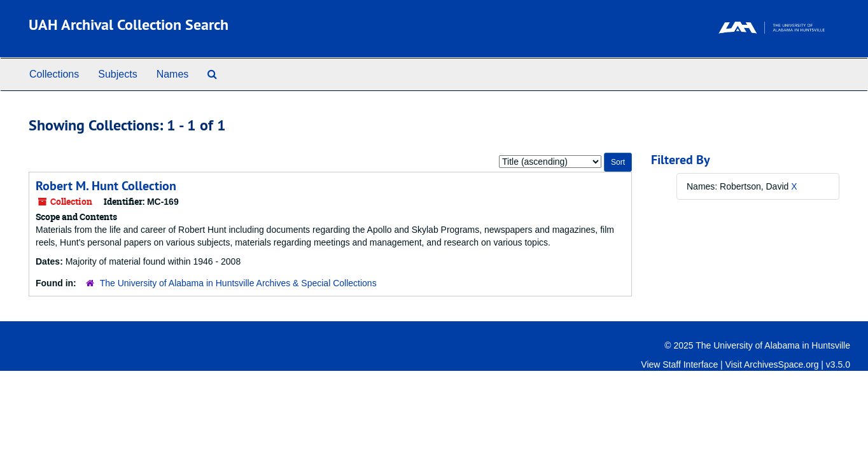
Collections (54, 74)
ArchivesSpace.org (781, 364)
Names (173, 74)
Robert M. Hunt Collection (106, 186)
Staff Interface (690, 364)
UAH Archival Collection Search (129, 24)
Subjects (117, 74)
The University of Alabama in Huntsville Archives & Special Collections (238, 283)
